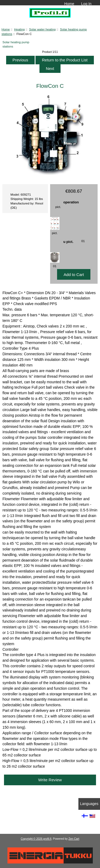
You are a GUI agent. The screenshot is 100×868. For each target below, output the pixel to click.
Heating (19, 29)
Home (69, 4)
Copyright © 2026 (32, 839)
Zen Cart (74, 839)
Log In (86, 4)
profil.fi (47, 839)
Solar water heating (42, 29)
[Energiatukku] (50, 862)
